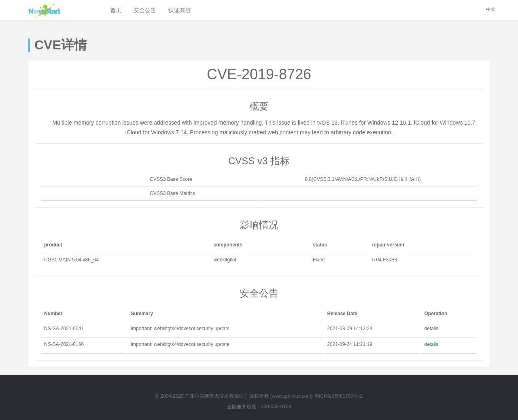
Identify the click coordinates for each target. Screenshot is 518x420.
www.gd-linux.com (292, 396)
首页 (116, 10)
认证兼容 (180, 10)
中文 (491, 9)
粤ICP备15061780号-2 (338, 396)
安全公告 (145, 10)
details (431, 329)
